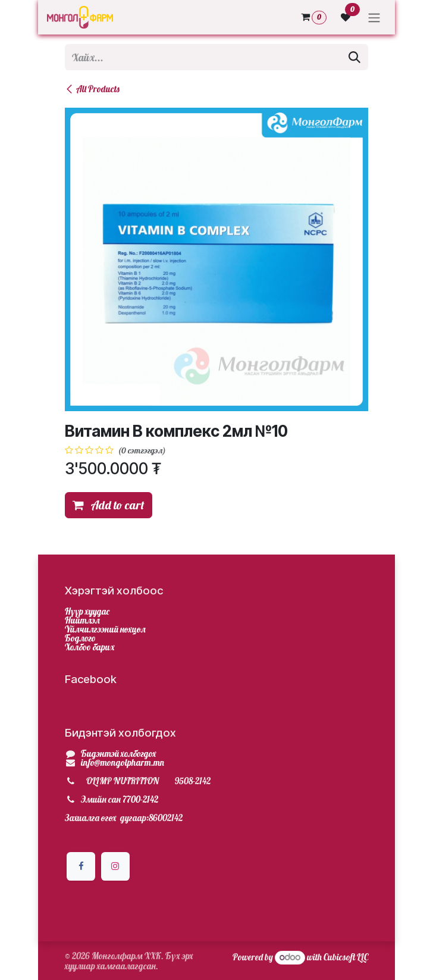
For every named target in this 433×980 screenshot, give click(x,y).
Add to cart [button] (109, 505)
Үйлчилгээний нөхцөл (105, 629)
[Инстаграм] (115, 866)
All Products (92, 89)
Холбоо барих (90, 647)
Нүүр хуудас (87, 611)
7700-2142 (140, 799)
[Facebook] (81, 866)
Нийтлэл (82, 620)
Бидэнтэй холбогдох (119, 754)
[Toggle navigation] (374, 17)
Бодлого (80, 638)
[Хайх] (354, 57)
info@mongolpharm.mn (123, 763)
